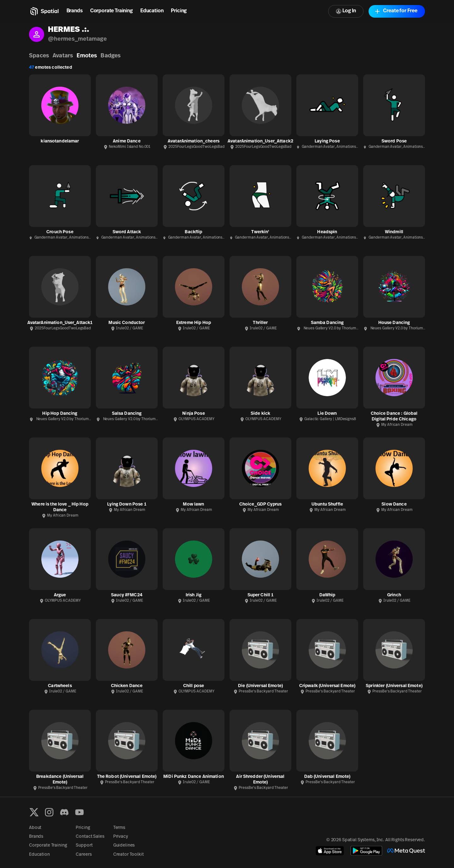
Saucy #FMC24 (127, 595)
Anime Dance (127, 141)
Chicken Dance (127, 686)
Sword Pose (394, 141)
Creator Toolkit (128, 855)
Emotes (87, 56)
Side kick (260, 414)
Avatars (63, 56)
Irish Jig (194, 595)
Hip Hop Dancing (60, 414)
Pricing (179, 11)
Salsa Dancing (127, 414)
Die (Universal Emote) (260, 686)
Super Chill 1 (261, 595)
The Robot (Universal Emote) (127, 777)
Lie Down (327, 414)
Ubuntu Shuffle (327, 504)
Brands (75, 11)
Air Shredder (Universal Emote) (260, 780)
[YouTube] (79, 812)
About (35, 828)
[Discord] (64, 812)
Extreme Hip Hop (194, 323)
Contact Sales (90, 837)
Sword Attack (127, 232)
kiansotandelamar (60, 141)
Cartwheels (60, 686)
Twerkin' (260, 232)
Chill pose (194, 686)
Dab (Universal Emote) (327, 777)
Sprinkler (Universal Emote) (394, 686)
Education (152, 11)
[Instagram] (49, 812)
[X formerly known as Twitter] (34, 812)
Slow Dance (394, 504)
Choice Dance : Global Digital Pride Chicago (394, 417)
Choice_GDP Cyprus (260, 504)
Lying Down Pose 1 (127, 504)
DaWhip (327, 595)
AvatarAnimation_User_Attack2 (260, 141)
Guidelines (124, 845)
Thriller (260, 323)
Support (84, 845)
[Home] (44, 11)
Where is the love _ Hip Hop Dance (60, 507)
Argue (60, 595)
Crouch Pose (60, 232)
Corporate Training (111, 11)
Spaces (39, 56)
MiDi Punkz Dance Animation (194, 777)
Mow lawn (193, 504)
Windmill (394, 232)
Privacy (121, 837)
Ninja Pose (193, 414)
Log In (346, 11)
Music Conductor (127, 323)
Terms (119, 828)
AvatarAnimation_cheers (194, 141)
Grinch (394, 595)
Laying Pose (327, 141)
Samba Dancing (327, 323)
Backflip (193, 232)
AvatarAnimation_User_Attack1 (60, 323)
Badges (111, 56)
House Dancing (394, 323)
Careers (84, 855)
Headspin (327, 232)
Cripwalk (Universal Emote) (327, 686)
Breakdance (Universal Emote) (60, 780)
